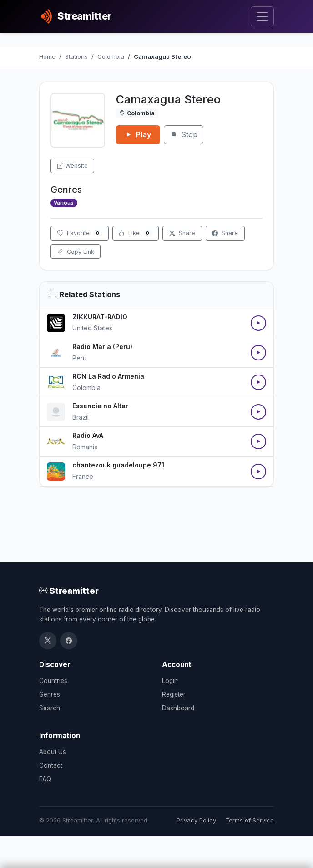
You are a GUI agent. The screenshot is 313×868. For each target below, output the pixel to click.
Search (50, 708)
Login (170, 681)
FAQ (45, 779)
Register (174, 694)
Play (138, 134)
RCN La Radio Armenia (108, 376)
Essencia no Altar (100, 406)
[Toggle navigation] (262, 17)
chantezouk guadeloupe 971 (118, 465)
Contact (51, 765)
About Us (53, 752)
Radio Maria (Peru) (102, 347)
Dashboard (178, 708)
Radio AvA (88, 435)
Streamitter (69, 591)
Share (182, 233)
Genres (50, 694)
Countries (53, 681)
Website (73, 166)
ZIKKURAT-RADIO (100, 317)
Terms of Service (250, 820)
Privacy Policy (196, 820)
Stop (184, 134)
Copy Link (76, 252)
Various (64, 203)
